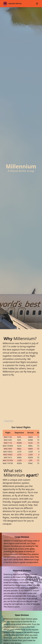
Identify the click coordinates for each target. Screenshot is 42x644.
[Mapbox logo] (8, 421)
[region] (21, 401)
